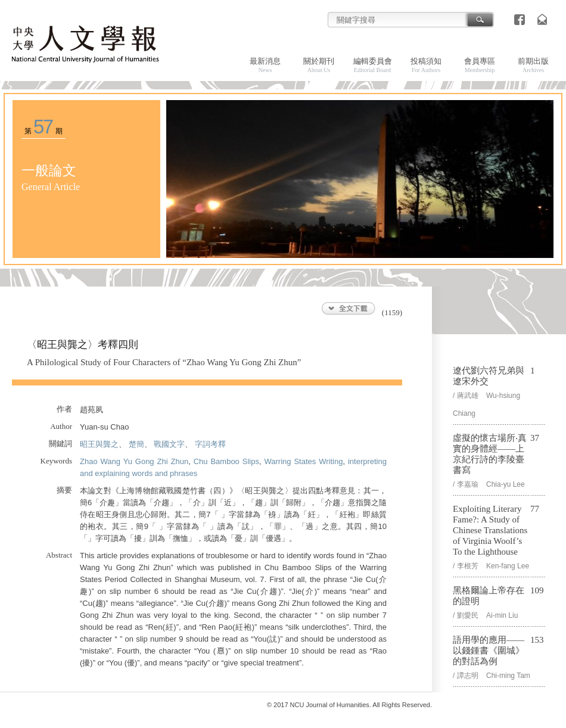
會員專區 (480, 65)
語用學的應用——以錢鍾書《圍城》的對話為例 (489, 651)
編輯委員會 (373, 65)
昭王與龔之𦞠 (99, 444)
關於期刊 (319, 65)
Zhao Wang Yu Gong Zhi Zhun (134, 461)
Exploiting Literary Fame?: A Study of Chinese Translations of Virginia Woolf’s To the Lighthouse (490, 530)
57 (43, 127)
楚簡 (136, 444)
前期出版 (533, 65)
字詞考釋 (210, 444)
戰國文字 (169, 444)
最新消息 (265, 65)
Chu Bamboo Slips (226, 461)
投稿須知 (426, 65)
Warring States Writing (303, 461)
